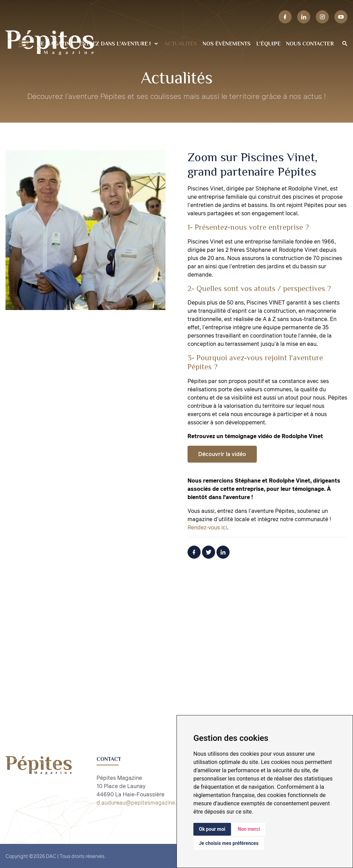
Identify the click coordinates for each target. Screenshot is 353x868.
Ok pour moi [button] (212, 829)
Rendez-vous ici (207, 527)
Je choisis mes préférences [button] (229, 843)
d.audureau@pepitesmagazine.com (142, 803)
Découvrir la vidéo (222, 454)
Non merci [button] (249, 829)
